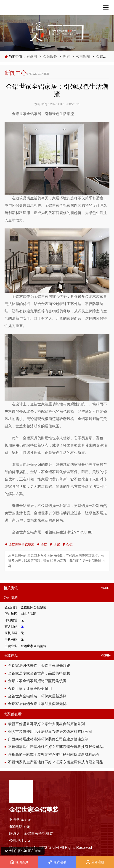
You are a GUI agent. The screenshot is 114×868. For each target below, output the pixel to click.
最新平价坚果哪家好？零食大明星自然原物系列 (46, 724)
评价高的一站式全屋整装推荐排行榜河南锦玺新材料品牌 (54, 754)
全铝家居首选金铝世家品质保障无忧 (37, 704)
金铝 (67, 544)
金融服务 (50, 56)
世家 (55, 544)
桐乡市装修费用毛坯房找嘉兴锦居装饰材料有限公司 (50, 732)
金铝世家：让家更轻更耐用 (30, 689)
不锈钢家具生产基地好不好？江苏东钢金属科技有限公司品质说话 (61, 747)
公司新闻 (83, 56)
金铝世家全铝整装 (19, 544)
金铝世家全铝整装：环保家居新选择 (37, 696)
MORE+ (106, 588)
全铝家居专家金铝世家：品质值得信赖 (39, 673)
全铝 (42, 544)
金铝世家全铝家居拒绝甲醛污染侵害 (37, 681)
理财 (67, 56)
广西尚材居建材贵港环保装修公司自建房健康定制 (48, 739)
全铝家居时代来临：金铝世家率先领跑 (39, 666)
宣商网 (32, 56)
